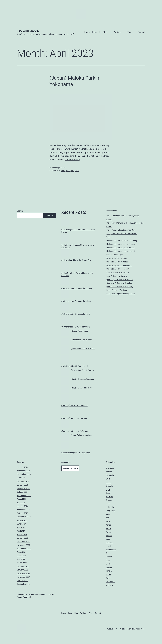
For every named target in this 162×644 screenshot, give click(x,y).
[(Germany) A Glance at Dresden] (65, 411)
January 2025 (23, 485)
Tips (129, 32)
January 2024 (23, 506)
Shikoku (109, 557)
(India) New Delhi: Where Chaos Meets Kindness (77, 274)
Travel (77, 171)
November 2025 (24, 471)
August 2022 (22, 552)
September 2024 (24, 495)
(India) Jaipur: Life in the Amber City (76, 260)
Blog (105, 32)
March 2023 (22, 534)
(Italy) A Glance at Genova (82, 388)
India (108, 514)
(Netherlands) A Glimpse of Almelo (76, 314)
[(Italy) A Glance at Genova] (65, 389)
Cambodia (110, 475)
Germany (110, 497)
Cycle (108, 489)
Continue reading (73, 159)
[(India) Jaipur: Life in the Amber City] (65, 253)
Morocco (109, 543)
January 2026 (23, 467)
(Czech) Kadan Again (80, 331)
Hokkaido (110, 507)
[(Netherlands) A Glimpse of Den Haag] (65, 281)
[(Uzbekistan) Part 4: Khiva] (65, 341)
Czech (108, 493)
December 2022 (24, 542)
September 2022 (24, 549)
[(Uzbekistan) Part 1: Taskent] (65, 372)
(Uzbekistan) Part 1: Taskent (83, 370)
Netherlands (111, 550)
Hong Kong (110, 511)
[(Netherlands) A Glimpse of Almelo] (65, 307)
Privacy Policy (112, 629)
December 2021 (24, 573)
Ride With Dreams (28, 31)
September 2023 (24, 517)
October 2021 (23, 580)
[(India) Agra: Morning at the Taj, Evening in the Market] (65, 238)
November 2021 (24, 577)
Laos (108, 539)
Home (87, 32)
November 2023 (24, 510)
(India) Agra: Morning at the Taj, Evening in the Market (79, 246)
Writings (117, 32)
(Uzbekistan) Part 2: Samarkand (74, 366)
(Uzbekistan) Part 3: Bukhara (83, 349)
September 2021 (24, 584)
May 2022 (21, 559)
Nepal (108, 546)
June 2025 (21, 478)
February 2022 (23, 566)
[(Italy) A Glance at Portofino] (65, 381)
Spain (108, 560)
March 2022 (22, 563)
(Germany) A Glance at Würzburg (75, 431)
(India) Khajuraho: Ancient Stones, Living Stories (78, 231)
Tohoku (109, 571)
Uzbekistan (110, 582)
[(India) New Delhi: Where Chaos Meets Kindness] (65, 266)
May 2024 (21, 503)
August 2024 (22, 499)
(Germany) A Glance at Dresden (74, 418)
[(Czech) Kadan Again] (65, 333)
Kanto (68, 171)
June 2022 (21, 556)
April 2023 (21, 531)
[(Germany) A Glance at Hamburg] (65, 398)
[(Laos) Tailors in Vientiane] (65, 437)
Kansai (109, 525)
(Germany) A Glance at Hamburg (75, 405)
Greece (109, 500)
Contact (141, 32)
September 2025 (24, 474)
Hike (108, 504)
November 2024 (24, 488)
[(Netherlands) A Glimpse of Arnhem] (65, 294)
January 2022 (23, 570)
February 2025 (23, 481)
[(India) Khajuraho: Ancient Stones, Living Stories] (65, 222)
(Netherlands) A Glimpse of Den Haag (77, 288)
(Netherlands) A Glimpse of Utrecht (76, 327)
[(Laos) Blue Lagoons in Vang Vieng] (65, 446)
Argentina (110, 468)
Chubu (108, 482)
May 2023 (21, 527)
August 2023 (22, 520)
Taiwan (109, 567)
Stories (109, 564)
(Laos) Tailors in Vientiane (82, 435)
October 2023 (23, 513)
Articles (109, 472)
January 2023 (23, 538)
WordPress (140, 629)
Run (73, 171)
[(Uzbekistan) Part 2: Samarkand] (65, 359)
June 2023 (21, 524)
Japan (63, 171)
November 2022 (24, 545)
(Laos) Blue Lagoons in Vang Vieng (76, 453)
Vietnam (109, 585)
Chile (108, 479)
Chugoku (109, 486)
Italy (108, 518)
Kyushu (109, 535)
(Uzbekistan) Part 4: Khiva (82, 340)
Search (20, 211)
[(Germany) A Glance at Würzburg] (65, 424)
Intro (94, 32)
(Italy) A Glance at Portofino (82, 379)
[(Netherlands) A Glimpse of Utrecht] (65, 320)
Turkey (109, 578)
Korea (108, 532)
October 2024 (23, 492)
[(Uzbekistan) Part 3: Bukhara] (65, 350)
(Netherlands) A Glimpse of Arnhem (76, 301)
